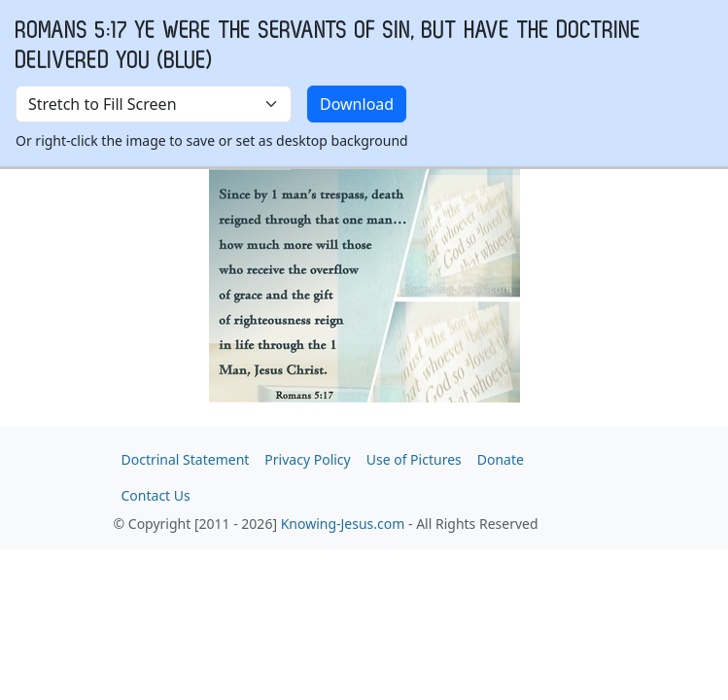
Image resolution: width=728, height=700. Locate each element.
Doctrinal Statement (186, 459)
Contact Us (156, 495)
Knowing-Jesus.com (343, 524)
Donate (501, 459)
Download (357, 104)
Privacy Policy (307, 459)
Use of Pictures (414, 459)
